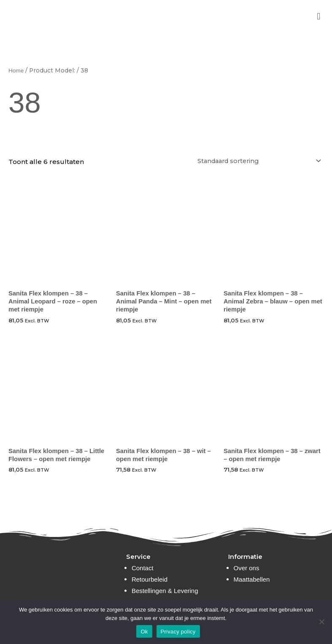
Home (16, 71)
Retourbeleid (150, 579)
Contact (143, 568)
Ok (144, 632)
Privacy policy (178, 632)
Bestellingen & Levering (165, 591)
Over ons (247, 568)
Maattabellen (252, 579)
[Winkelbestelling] (253, 161)
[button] (319, 16)
